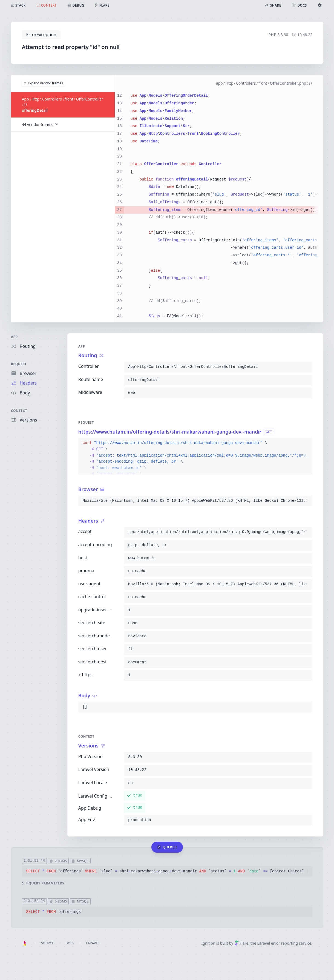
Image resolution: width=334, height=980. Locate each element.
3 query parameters (43, 883)
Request (19, 364)
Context (19, 410)
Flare (242, 943)
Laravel (93, 943)
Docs (70, 943)
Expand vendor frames (43, 83)
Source (47, 943)
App (14, 337)
